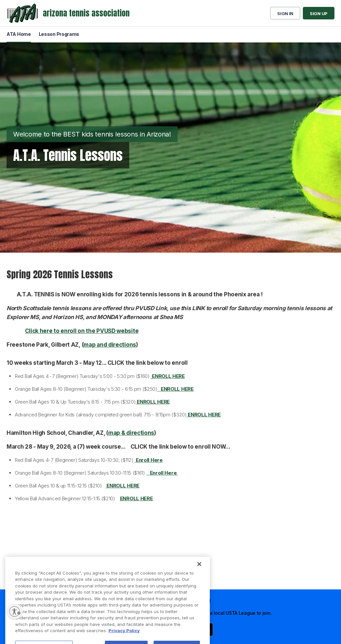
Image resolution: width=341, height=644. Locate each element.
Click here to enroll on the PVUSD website (82, 331)
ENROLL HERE (177, 389)
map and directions (110, 345)
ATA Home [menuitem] (19, 34)
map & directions (131, 433)
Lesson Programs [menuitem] (59, 34)
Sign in (285, 13)
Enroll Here (163, 473)
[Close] (199, 574)
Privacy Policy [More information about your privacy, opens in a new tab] (124, 640)
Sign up (319, 13)
